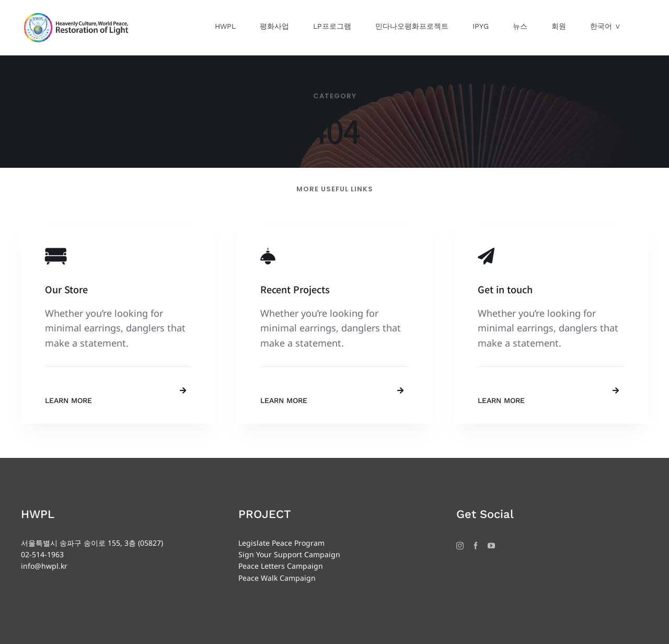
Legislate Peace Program (281, 543)
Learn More (68, 400)
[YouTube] (491, 546)
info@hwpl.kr (44, 566)
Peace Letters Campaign (281, 566)
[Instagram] (460, 546)
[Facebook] (476, 546)
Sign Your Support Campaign (289, 554)
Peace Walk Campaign (277, 578)
